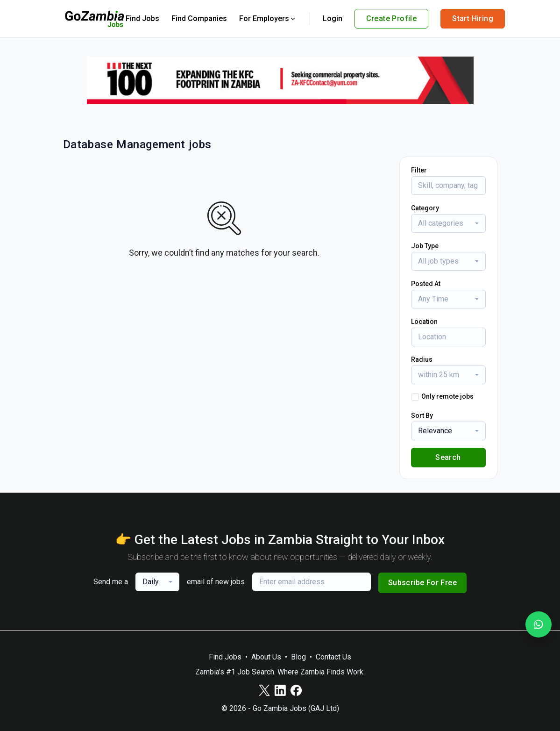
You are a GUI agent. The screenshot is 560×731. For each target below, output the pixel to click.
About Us (266, 657)
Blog (298, 657)
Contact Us (333, 657)
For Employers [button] (268, 18)
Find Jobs (142, 18)
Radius (422, 359)
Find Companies (199, 18)
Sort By (422, 416)
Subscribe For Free (422, 583)
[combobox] (448, 223)
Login (333, 18)
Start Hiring (473, 18)
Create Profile (392, 18)
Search (448, 457)
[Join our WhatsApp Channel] (539, 624)
